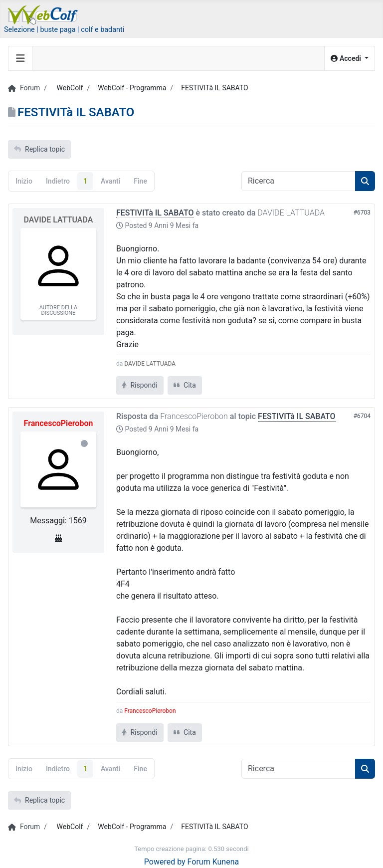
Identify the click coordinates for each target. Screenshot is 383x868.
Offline (84, 443)
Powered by (165, 862)
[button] (350, 59)
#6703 (362, 213)
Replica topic (39, 149)
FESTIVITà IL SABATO (155, 213)
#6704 (362, 416)
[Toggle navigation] (20, 58)
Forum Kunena (213, 862)
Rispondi (140, 385)
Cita (185, 385)
